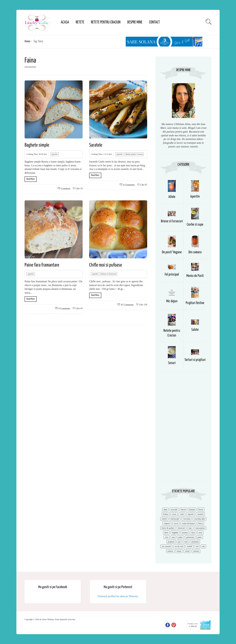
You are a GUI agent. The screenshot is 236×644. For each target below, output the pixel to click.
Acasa (65, 22)
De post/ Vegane (172, 252)
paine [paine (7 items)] (180, 537)
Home (27, 41)
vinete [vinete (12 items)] (179, 551)
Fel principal (172, 274)
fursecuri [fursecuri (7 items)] (182, 528)
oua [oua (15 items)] (173, 537)
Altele (172, 197)
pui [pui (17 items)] (179, 542)
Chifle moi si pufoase (106, 265)
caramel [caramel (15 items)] (200, 514)
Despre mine (135, 22)
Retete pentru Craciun (106, 22)
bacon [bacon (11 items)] (183, 509)
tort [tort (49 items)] (197, 546)
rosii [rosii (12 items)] (186, 542)
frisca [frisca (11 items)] (201, 523)
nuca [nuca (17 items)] (193, 533)
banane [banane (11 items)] (192, 509)
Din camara (195, 252)
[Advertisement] (183, 429)
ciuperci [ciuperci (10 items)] (167, 523)
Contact (154, 22)
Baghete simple (37, 145)
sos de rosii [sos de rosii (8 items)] (179, 546)
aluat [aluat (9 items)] (165, 509)
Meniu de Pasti (195, 276)
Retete (80, 22)
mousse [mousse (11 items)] (185, 533)
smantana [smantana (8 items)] (195, 542)
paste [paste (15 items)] (200, 537)
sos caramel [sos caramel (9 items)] (166, 546)
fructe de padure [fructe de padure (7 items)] (168, 528)
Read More (31, 179)
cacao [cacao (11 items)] (174, 514)
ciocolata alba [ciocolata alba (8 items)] (199, 519)
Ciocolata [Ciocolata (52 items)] (187, 519)
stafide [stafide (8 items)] (190, 546)
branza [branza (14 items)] (166, 514)
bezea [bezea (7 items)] (201, 509)
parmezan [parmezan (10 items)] (190, 537)
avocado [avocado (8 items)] (174, 509)
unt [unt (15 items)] (203, 546)
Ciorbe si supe (195, 225)
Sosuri (172, 363)
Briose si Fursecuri (109, 274)
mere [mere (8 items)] (166, 533)
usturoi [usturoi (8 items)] (170, 551)
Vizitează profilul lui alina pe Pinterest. (118, 596)
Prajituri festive (195, 303)
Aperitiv (54, 154)
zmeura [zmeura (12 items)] (196, 551)
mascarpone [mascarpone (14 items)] (200, 528)
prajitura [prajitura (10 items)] (171, 542)
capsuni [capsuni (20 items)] (191, 514)
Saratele (96, 145)
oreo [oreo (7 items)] (200, 533)
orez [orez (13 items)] (167, 537)
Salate (195, 330)
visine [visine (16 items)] (187, 551)
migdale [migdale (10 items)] (175, 533)
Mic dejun (172, 301)
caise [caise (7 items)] (182, 514)
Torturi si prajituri (195, 360)
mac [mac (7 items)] (190, 528)
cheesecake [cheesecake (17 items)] (175, 519)
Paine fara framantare (42, 265)
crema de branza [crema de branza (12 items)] (188, 523)
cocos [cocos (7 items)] (176, 523)
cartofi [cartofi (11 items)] (164, 519)
